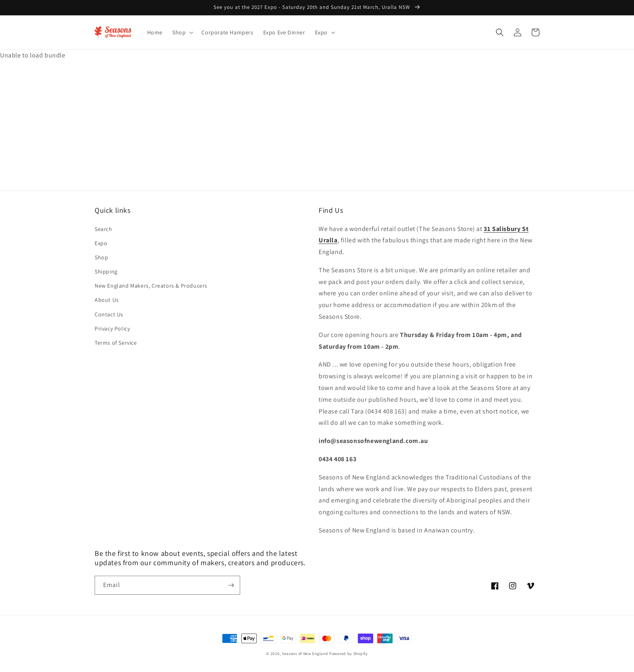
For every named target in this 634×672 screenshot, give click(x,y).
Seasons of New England (305, 654)
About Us (107, 300)
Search (104, 229)
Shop (101, 257)
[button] (182, 32)
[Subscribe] (231, 585)
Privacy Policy (112, 329)
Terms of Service (116, 343)
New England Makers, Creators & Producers (151, 286)
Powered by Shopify (349, 654)
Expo (101, 243)
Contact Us (109, 314)
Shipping (106, 271)
